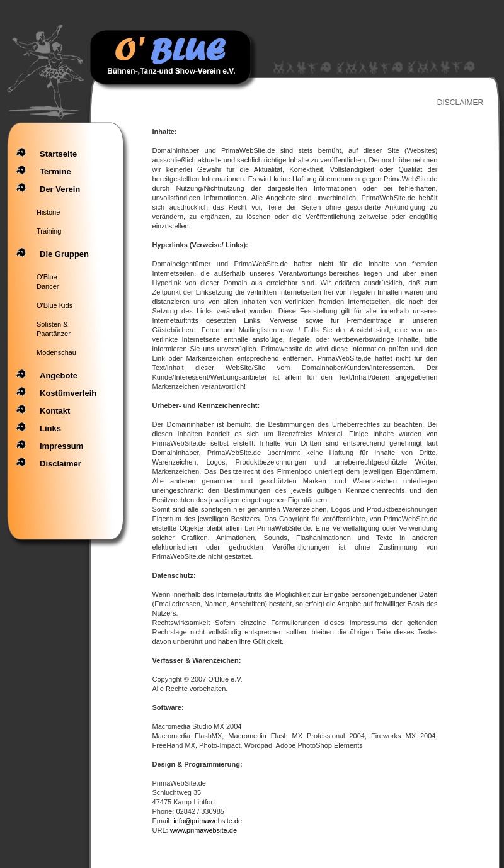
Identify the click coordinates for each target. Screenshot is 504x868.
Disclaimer (60, 464)
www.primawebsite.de (203, 830)
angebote (59, 375)
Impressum (61, 446)
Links (50, 428)
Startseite (58, 154)
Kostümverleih (68, 393)
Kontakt (55, 411)
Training (49, 231)
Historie (48, 212)
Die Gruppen (64, 254)
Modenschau (56, 352)
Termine (55, 172)
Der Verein (60, 189)
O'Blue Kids (54, 305)
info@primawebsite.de (208, 821)
